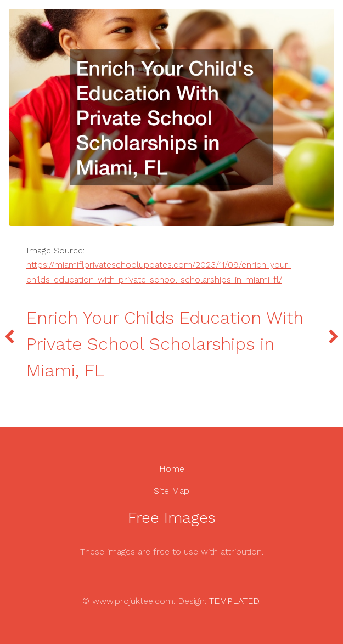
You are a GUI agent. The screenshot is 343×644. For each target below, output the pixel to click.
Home (172, 469)
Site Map (171, 491)
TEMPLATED (234, 601)
